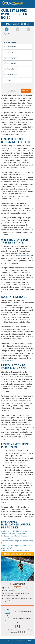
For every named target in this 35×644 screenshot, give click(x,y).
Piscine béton (18, 47)
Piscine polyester (18, 58)
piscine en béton (7, 360)
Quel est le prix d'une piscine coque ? (15, 550)
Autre (18, 80)
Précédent (12, 90)
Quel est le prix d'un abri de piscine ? (15, 531)
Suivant (26, 91)
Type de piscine (10, 42)
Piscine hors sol (18, 69)
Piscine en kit (18, 63)
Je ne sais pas (18, 75)
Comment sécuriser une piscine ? (14, 534)
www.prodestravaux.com (10, 641)
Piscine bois (18, 52)
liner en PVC (25, 256)
